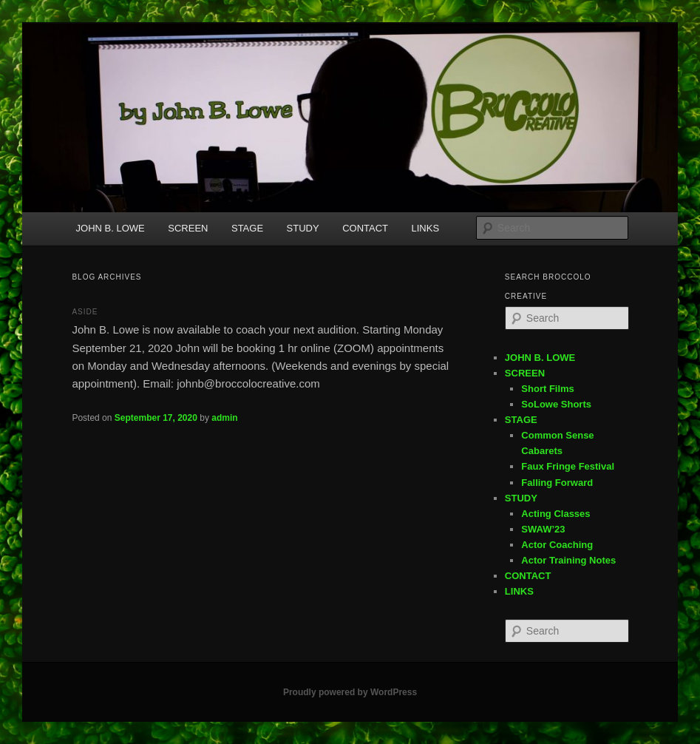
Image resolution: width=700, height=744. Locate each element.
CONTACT (365, 228)
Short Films (548, 389)
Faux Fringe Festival (568, 466)
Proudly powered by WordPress (350, 692)
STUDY (303, 228)
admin (224, 418)
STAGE (247, 228)
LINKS (426, 228)
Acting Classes (555, 514)
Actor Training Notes (568, 560)
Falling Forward (557, 483)
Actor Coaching (557, 545)
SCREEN (188, 228)
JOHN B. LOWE (111, 228)
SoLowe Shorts (556, 404)
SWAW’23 (543, 529)
